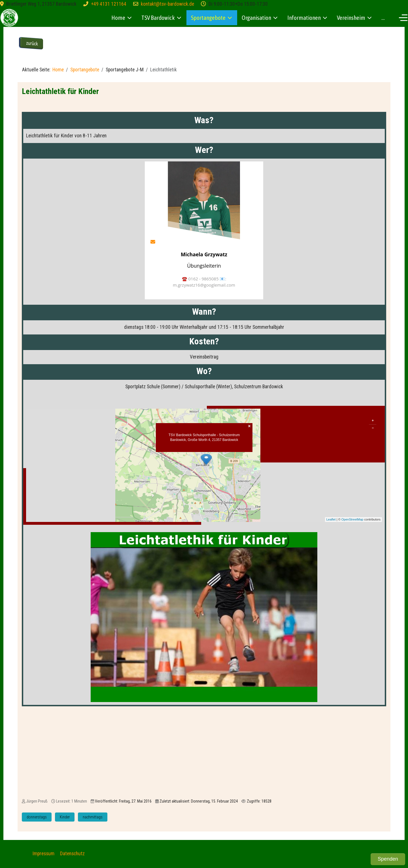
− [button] (373, 428)
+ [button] (373, 421)
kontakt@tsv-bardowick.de (167, 4)
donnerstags (37, 817)
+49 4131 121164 (109, 4)
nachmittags (93, 817)
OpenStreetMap (352, 519)
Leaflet (331, 519)
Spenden (388, 859)
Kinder (65, 817)
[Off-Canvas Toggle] (403, 18)
